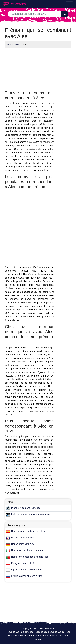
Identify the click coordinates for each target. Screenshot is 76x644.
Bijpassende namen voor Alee (27, 570)
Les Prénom (13, 45)
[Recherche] (65, 14)
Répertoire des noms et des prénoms (39, 636)
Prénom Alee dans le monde (26, 508)
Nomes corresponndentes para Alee (30, 557)
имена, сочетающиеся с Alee (27, 576)
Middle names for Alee (23, 538)
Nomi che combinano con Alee (27, 550)
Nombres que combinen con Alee (28, 531)
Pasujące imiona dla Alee (24, 563)
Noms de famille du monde (20, 632)
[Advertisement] (29, 69)
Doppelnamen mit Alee (23, 544)
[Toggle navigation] (69, 4)
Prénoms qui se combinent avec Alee (30, 514)
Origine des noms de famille (50, 632)
